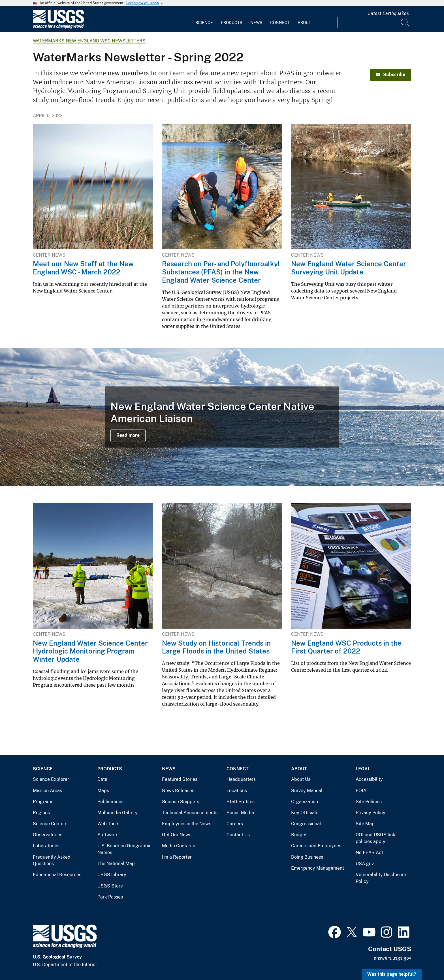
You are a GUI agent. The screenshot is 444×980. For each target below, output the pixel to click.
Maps (103, 791)
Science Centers (50, 824)
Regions (41, 813)
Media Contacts (179, 846)
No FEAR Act (369, 853)
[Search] (405, 23)
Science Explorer (51, 779)
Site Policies (369, 802)
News (256, 23)
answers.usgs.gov (392, 958)
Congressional (306, 824)
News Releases (178, 791)
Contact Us (238, 835)
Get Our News (177, 835)
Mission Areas (47, 791)
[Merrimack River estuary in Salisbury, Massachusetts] (222, 417)
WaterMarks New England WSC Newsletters (89, 41)
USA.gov (365, 864)
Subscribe (390, 75)
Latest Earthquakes (388, 13)
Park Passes (110, 897)
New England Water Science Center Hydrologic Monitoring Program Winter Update (90, 651)
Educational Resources (57, 875)
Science (204, 23)
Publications (110, 802)
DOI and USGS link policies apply (375, 838)
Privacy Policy (371, 813)
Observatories (48, 835)
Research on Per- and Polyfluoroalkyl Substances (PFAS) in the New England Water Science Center (221, 272)
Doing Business (307, 857)
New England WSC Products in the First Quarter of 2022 (346, 647)
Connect (280, 23)
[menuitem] (204, 19)
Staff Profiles (241, 802)
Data (102, 779)
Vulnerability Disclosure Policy (381, 878)
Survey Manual (307, 791)
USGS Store (110, 886)
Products (231, 23)
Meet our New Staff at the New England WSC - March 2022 (83, 268)
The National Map (116, 864)
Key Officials (305, 813)
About (304, 23)
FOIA (361, 791)
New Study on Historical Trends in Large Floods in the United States (216, 647)
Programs (43, 802)
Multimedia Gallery (118, 813)
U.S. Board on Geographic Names (124, 849)
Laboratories (46, 846)
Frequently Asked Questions (52, 860)
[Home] (58, 27)
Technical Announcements (190, 813)
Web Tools (108, 824)
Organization (305, 802)
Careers (235, 824)
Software (107, 835)
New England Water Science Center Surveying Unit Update (349, 268)
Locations (237, 791)
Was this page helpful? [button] (392, 974)
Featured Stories (180, 779)
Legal (363, 769)
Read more (128, 435)
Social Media (240, 813)
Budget (299, 835)
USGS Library (112, 875)
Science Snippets (181, 802)
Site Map (365, 824)
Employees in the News (187, 824)
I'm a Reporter (177, 857)
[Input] (374, 23)
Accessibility (369, 779)
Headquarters (241, 779)
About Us (301, 779)
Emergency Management (318, 868)
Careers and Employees (316, 846)
